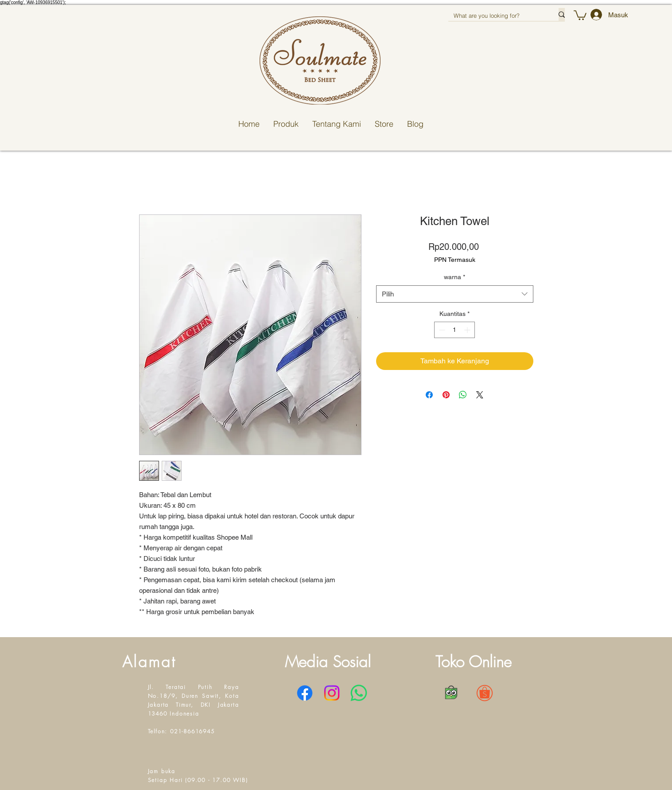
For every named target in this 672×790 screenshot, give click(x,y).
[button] (580, 15)
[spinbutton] (454, 330)
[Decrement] (441, 330)
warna (454, 277)
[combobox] (455, 294)
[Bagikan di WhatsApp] (463, 395)
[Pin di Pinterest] (446, 395)
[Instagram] (332, 693)
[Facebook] (305, 693)
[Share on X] (480, 395)
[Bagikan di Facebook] (429, 395)
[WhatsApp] (359, 693)
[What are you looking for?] (497, 16)
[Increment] (468, 330)
